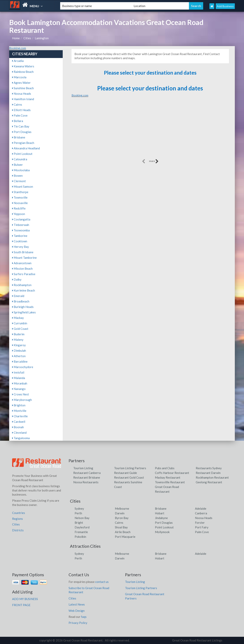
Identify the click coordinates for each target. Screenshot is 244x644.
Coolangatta (21, 219)
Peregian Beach (23, 143)
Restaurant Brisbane (87, 477)
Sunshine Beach (23, 88)
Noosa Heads (22, 94)
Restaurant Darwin (208, 473)
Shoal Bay (121, 527)
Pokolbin (80, 537)
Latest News (77, 604)
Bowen (17, 176)
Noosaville (20, 203)
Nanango (19, 389)
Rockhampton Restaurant (212, 477)
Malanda (19, 378)
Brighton (19, 405)
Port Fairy (202, 527)
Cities (27, 38)
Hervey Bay (21, 247)
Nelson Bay (82, 518)
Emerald (18, 296)
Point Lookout (22, 154)
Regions (17, 519)
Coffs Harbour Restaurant (172, 473)
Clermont (19, 181)
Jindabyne (161, 518)
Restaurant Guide (126, 473)
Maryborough (22, 400)
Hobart (160, 513)
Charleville (20, 416)
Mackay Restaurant (168, 477)
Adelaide (201, 508)
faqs (84, 617)
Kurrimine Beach (24, 290)
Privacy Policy (78, 623)
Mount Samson (23, 186)
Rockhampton (22, 285)
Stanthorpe (20, 192)
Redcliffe (19, 208)
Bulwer (17, 165)
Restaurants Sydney (209, 468)
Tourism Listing (83, 468)
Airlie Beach (123, 532)
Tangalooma (21, 438)
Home (16, 38)
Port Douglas (22, 132)
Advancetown (22, 263)
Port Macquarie (125, 537)
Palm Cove (20, 115)
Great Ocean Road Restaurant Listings (197, 640)
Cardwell (19, 422)
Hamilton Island (23, 99)
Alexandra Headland (26, 148)
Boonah (18, 427)
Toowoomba (21, 230)
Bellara (18, 121)
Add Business (225, 6)
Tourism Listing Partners (130, 468)
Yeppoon (19, 214)
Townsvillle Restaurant (170, 482)
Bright (79, 523)
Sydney (79, 508)
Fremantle (81, 532)
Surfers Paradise (24, 274)
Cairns (17, 104)
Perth (78, 513)
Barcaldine (20, 361)
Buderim (18, 334)
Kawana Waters (23, 66)
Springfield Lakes (24, 312)
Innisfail (18, 372)
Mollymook (162, 532)
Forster (200, 523)
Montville (19, 411)
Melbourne (122, 508)
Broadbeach (21, 301)
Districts (18, 530)
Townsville (20, 197)
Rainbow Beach (23, 72)
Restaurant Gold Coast (129, 477)
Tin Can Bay (21, 126)
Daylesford (82, 527)
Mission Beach (22, 268)
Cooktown (20, 241)
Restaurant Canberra (87, 473)
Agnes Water (21, 83)
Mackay (18, 318)
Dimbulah (19, 351)
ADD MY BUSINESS (25, 599)
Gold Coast (20, 329)
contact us (102, 582)
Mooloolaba (21, 170)
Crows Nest (21, 394)
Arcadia (18, 61)
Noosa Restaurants (86, 482)
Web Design (77, 611)
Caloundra (20, 159)
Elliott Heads (21, 110)
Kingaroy (19, 345)
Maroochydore (23, 367)
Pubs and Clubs (165, 468)
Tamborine (20, 236)
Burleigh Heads (23, 307)
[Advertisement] (150, 131)
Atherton (19, 356)
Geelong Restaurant (209, 482)
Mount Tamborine (24, 258)
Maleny (18, 340)
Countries (19, 513)
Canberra (201, 513)
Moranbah (20, 383)
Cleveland (19, 433)
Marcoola (19, 77)
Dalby (17, 279)
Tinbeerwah (21, 225)
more (154, 161)
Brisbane (19, 137)
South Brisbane (23, 252)
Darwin (120, 513)
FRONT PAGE (21, 605)
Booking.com (18, 48)
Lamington (42, 38)
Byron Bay (122, 518)
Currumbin (20, 323)
